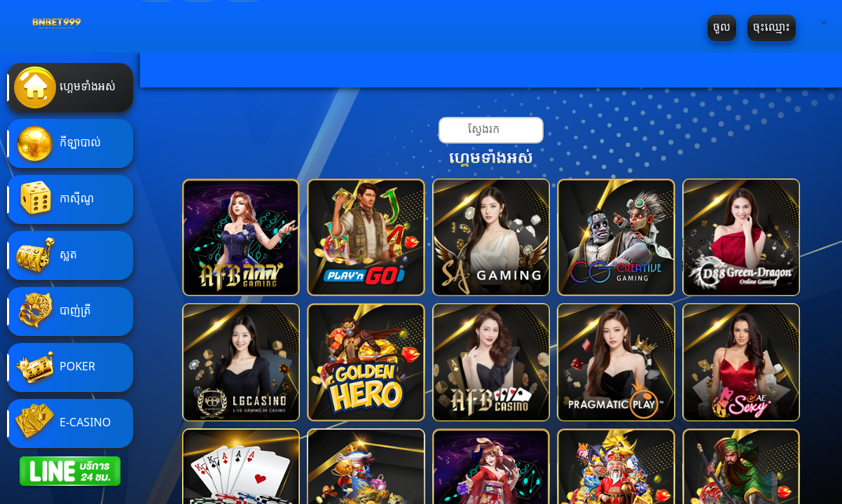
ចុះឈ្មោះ (772, 28)
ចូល (722, 28)
